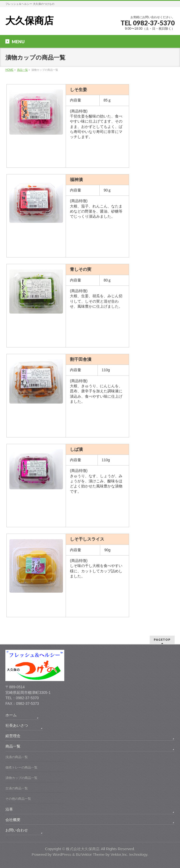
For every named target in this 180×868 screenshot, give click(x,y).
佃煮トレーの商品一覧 (21, 767)
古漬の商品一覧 (17, 788)
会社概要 (13, 820)
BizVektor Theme (90, 854)
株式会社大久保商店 (83, 849)
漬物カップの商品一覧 (21, 778)
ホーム (11, 715)
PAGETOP (162, 640)
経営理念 (13, 736)
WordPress (62, 854)
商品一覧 (13, 746)
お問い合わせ (17, 830)
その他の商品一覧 (18, 799)
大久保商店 (29, 21)
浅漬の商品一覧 (17, 757)
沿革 (9, 809)
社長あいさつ (17, 725)
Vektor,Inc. (119, 854)
